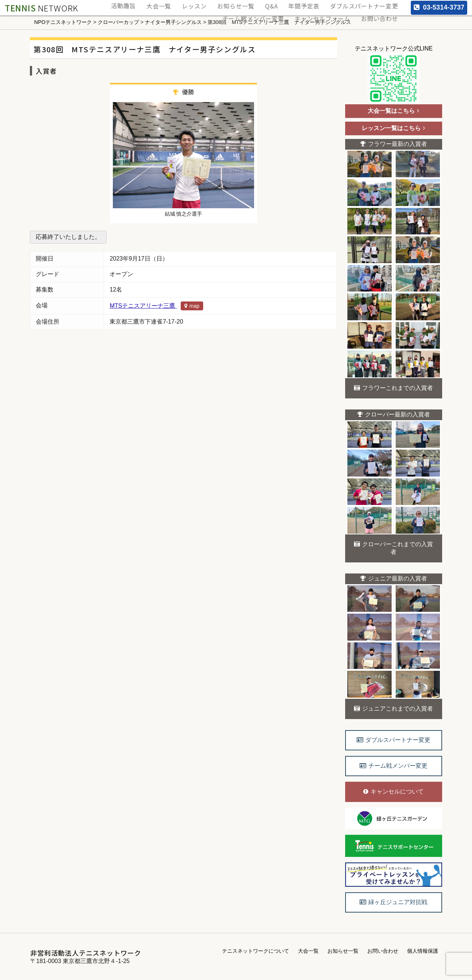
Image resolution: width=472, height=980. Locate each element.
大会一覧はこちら (393, 111)
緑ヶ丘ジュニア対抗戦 (393, 902)
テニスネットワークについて (256, 951)
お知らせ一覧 (254, 4)
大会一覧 (186, 4)
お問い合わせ (382, 12)
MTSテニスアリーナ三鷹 (156, 306)
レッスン (217, 4)
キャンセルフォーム (330, 12)
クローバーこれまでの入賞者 (393, 548)
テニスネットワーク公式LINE (394, 75)
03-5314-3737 (439, 7)
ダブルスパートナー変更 (367, 4)
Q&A (285, 4)
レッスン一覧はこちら (393, 128)
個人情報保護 (423, 951)
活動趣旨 (155, 4)
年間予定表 (313, 4)
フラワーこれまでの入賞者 (393, 388)
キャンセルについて (393, 791)
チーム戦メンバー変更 (267, 12)
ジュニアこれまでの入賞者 (393, 709)
